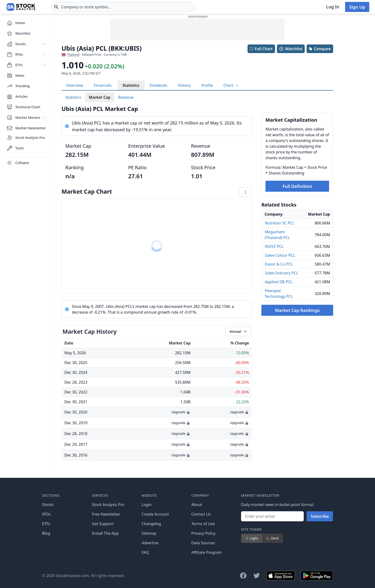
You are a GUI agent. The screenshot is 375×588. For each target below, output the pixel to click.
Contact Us (201, 514)
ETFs (46, 524)
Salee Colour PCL (280, 255)
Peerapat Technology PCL (279, 294)
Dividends (158, 85)
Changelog (151, 524)
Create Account (155, 514)
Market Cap (100, 97)
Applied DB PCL (279, 282)
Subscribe (320, 516)
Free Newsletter (106, 514)
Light (252, 538)
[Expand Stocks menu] (45, 44)
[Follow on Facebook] (243, 576)
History (184, 85)
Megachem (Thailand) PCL (277, 235)
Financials (103, 85)
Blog (46, 533)
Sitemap (149, 533)
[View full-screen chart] (231, 85)
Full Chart (261, 49)
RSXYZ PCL (274, 246)
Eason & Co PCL (279, 264)
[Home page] (21, 7)
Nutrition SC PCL (279, 223)
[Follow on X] (257, 576)
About (197, 505)
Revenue (126, 97)
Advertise (150, 543)
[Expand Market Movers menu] (45, 118)
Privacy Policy (203, 533)
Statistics (131, 85)
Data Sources (203, 543)
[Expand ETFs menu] (45, 65)
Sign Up (357, 7)
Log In (333, 7)
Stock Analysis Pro (108, 505)
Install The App (105, 533)
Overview (75, 85)
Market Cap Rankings (297, 310)
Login (147, 505)
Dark (273, 538)
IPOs (46, 514)
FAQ (145, 552)
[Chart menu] (245, 192)
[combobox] (123, 7)
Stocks (48, 505)
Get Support (103, 524)
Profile (207, 85)
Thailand (73, 54)
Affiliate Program (207, 552)
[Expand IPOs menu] (45, 54)
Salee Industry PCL (281, 273)
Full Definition (297, 186)
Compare (320, 49)
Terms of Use (203, 524)
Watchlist (291, 49)
